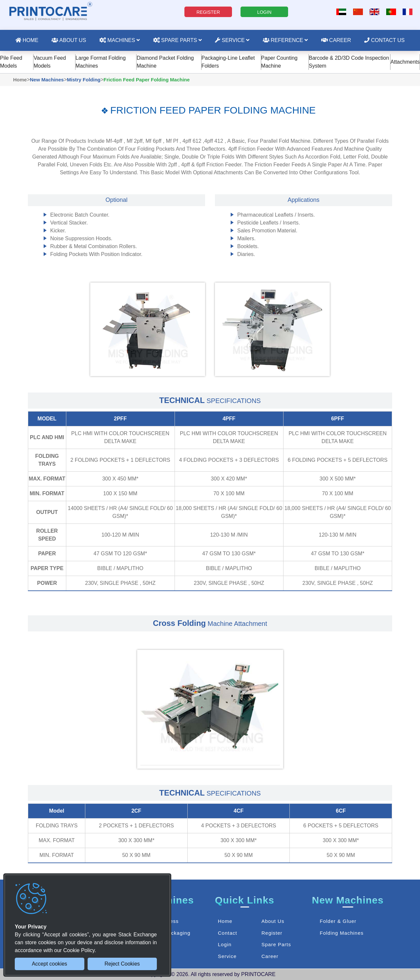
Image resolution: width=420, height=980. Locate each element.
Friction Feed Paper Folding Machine (147, 80)
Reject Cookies (122, 964)
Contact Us (384, 40)
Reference (285, 40)
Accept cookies (50, 964)
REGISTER (208, 12)
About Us (69, 40)
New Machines (47, 80)
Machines (120, 40)
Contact (228, 933)
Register (272, 933)
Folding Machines (342, 933)
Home (27, 40)
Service (232, 40)
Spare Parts (178, 40)
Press (171, 921)
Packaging (177, 933)
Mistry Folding (84, 80)
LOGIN (264, 12)
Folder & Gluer (338, 921)
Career (336, 40)
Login (225, 944)
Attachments (405, 62)
